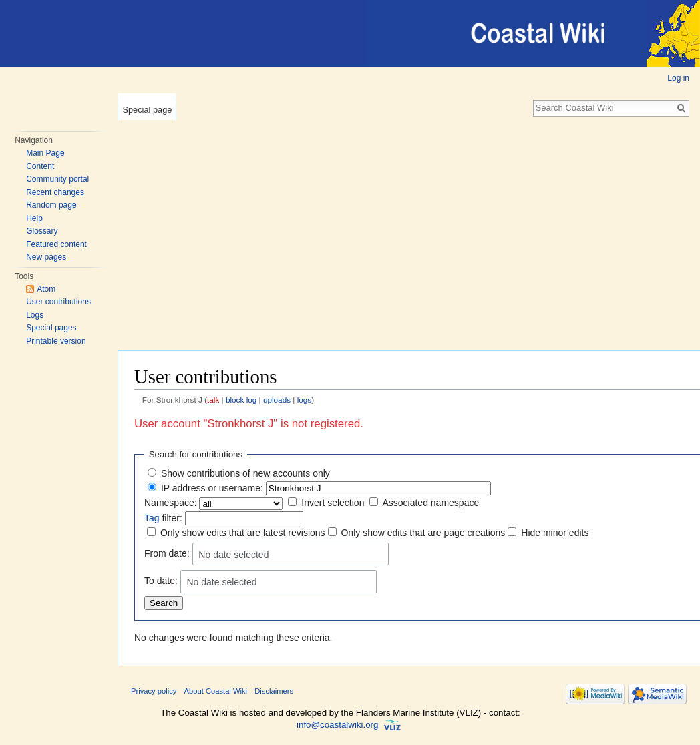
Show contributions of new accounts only (245, 473)
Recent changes (55, 192)
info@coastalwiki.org (337, 725)
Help (34, 218)
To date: (161, 581)
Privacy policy (154, 691)
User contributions (58, 302)
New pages (46, 257)
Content (40, 166)
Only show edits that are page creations (423, 533)
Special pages (51, 328)
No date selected (233, 555)
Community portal (57, 179)
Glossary (42, 231)
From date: (167, 553)
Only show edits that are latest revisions (243, 533)
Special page (147, 110)
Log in (678, 78)
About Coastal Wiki (216, 691)
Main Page (45, 153)
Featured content (56, 244)
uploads (277, 400)
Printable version (56, 341)
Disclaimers (274, 691)
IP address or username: (212, 488)
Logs (35, 315)
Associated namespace (430, 503)
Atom (46, 289)
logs (305, 400)
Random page (51, 205)
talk (213, 400)
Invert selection (333, 503)
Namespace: (171, 503)
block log (241, 400)
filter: (163, 518)
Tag (152, 518)
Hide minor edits (555, 533)
